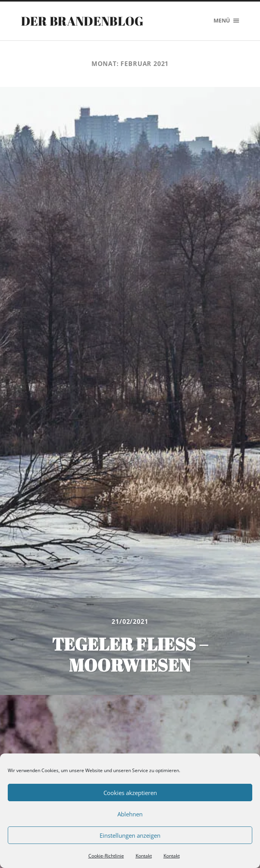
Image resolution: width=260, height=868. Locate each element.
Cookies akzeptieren (130, 793)
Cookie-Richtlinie (106, 856)
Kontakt (144, 856)
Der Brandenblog (82, 21)
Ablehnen (130, 814)
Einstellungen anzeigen (130, 835)
